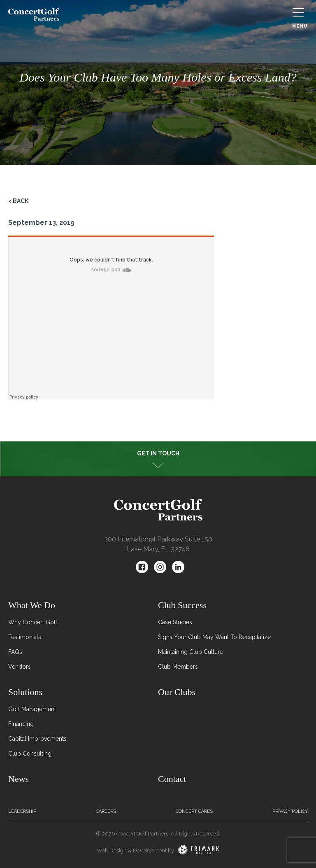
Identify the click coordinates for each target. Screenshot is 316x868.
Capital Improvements (37, 739)
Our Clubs (177, 692)
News (19, 779)
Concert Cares (194, 811)
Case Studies (175, 622)
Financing (21, 724)
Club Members (178, 667)
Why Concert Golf (33, 622)
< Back (18, 201)
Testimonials (25, 637)
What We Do (32, 605)
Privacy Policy (290, 811)
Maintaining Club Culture (191, 652)
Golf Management (32, 709)
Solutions (25, 692)
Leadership (22, 811)
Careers (106, 811)
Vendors (20, 667)
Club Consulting (30, 754)
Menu (300, 18)
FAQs (15, 652)
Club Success (182, 605)
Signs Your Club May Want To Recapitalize (214, 637)
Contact (172, 779)
